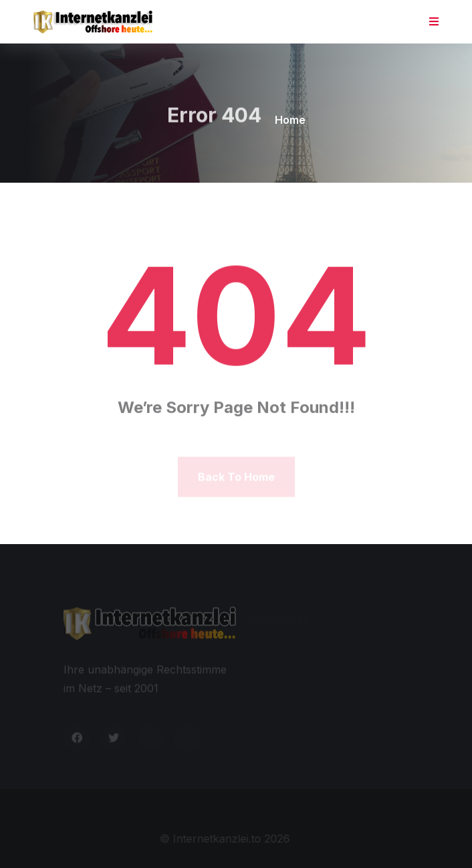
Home (290, 120)
